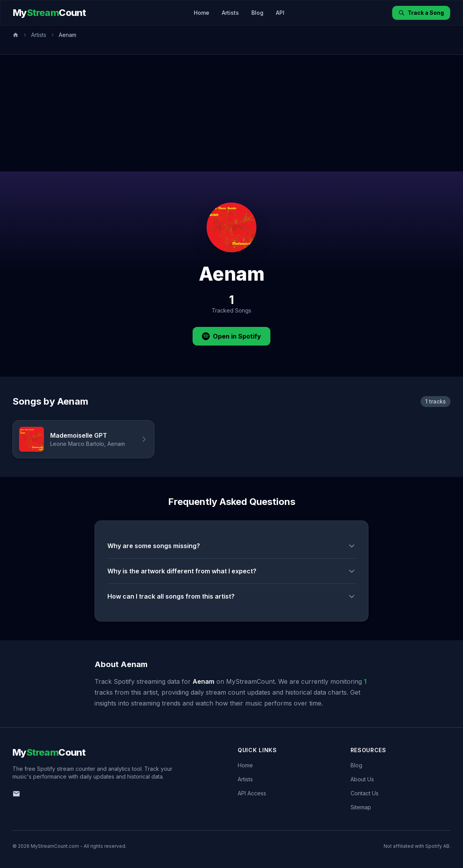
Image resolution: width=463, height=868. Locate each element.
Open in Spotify (231, 336)
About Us (362, 779)
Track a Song (421, 13)
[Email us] (16, 794)
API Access (252, 793)
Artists (230, 13)
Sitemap (361, 807)
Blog (257, 13)
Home (202, 13)
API (280, 13)
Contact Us (365, 793)
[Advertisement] (231, 113)
